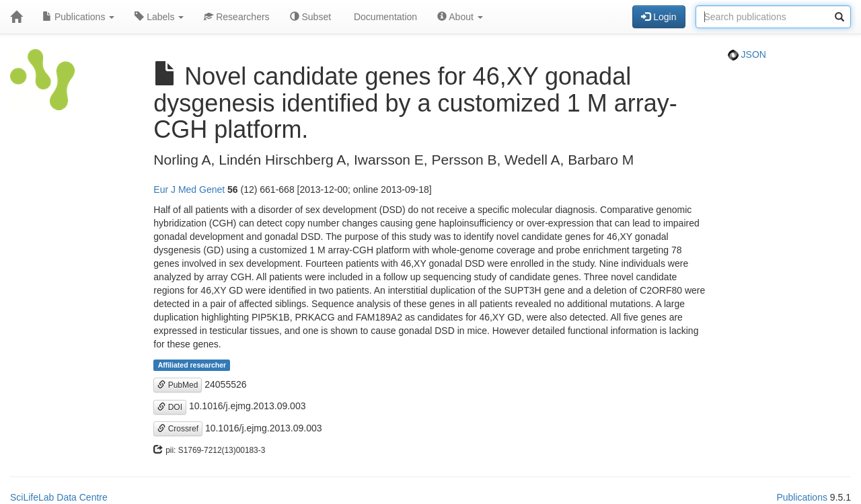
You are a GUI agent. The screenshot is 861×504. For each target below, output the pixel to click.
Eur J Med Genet (189, 190)
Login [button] (659, 17)
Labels (159, 17)
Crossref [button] (178, 429)
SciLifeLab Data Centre (59, 497)
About (460, 17)
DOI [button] (170, 407)
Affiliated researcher (192, 365)
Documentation (384, 17)
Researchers (236, 17)
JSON (747, 54)
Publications (78, 17)
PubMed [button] (178, 385)
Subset (310, 17)
